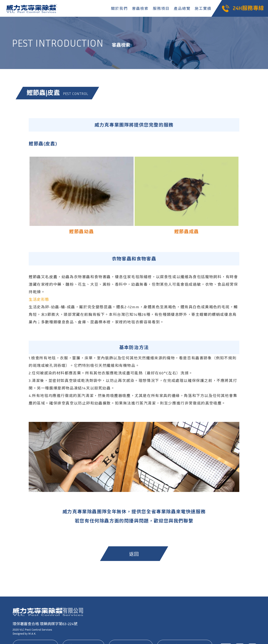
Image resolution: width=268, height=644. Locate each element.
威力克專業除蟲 (32, 8)
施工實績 (203, 8)
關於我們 (119, 8)
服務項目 (161, 8)
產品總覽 (182, 8)
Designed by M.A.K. (24, 633)
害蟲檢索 (140, 8)
